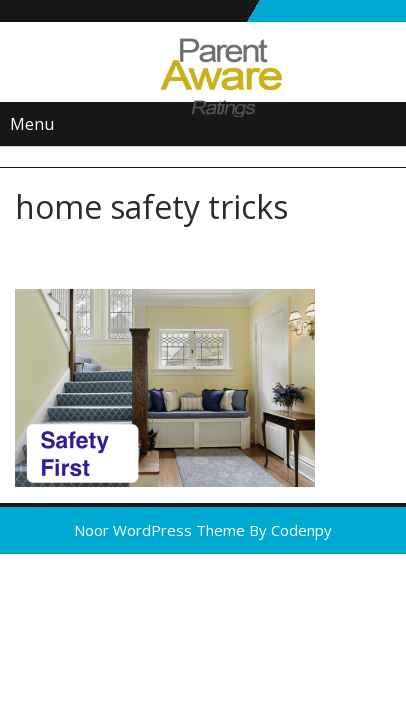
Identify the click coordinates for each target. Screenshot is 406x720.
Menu (32, 124)
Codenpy (301, 530)
